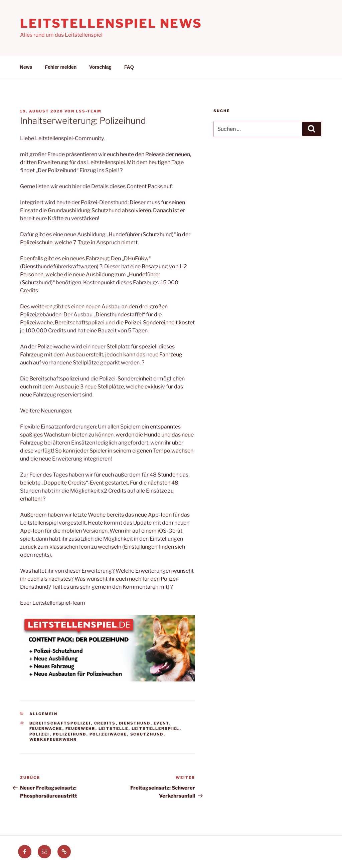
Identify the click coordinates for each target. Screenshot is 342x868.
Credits (105, 723)
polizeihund (70, 734)
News (26, 67)
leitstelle (114, 729)
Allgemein (44, 714)
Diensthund (135, 723)
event (161, 723)
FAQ (129, 67)
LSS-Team (89, 111)
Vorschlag (100, 67)
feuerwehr (80, 729)
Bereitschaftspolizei (60, 723)
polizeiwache (108, 734)
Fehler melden (61, 67)
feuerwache (46, 729)
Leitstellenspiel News (111, 23)
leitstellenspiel (156, 729)
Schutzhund (147, 734)
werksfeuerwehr (53, 740)
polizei (40, 734)
